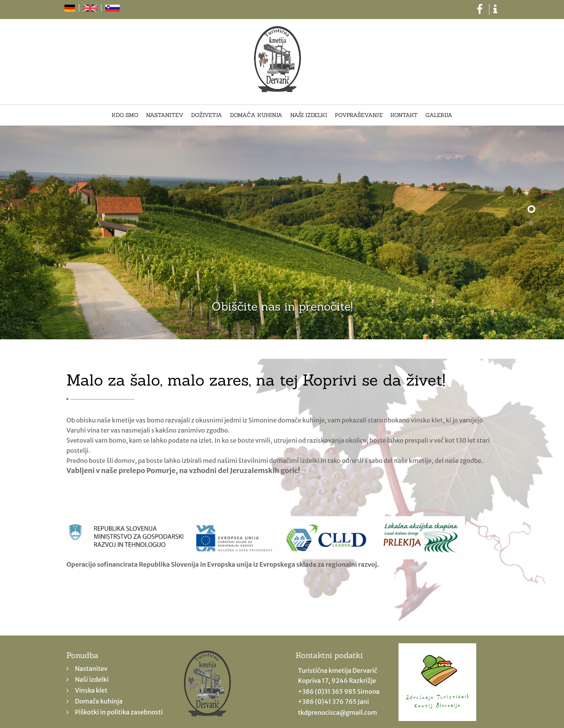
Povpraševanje (359, 115)
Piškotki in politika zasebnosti (119, 712)
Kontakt (404, 115)
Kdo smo (125, 115)
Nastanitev (165, 115)
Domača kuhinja (256, 115)
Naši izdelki (309, 115)
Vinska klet (91, 690)
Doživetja (207, 115)
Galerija (439, 115)
